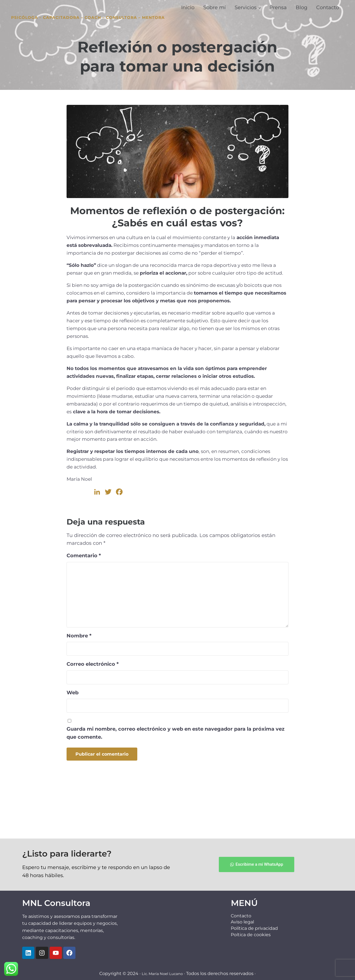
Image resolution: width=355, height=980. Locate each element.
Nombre (79, 679)
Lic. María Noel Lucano (162, 973)
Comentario (84, 599)
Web (73, 736)
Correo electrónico (93, 707)
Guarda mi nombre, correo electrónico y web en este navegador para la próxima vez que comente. (176, 776)
